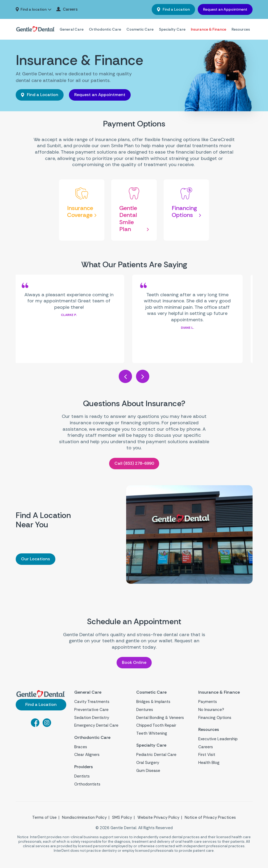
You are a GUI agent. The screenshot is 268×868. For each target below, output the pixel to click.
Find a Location (176, 9)
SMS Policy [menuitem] (122, 820)
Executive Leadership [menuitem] (218, 740)
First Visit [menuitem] (207, 756)
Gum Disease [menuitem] (148, 772)
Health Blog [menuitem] (209, 764)
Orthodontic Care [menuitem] (105, 29)
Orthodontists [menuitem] (87, 786)
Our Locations (36, 559)
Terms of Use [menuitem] (44, 820)
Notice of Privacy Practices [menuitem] (210, 820)
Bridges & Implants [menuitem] (153, 702)
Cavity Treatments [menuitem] (92, 702)
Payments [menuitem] (208, 702)
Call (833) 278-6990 (134, 463)
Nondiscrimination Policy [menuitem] (84, 820)
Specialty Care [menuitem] (172, 29)
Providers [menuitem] (85, 769)
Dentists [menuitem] (82, 778)
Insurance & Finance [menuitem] (209, 29)
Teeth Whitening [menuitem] (152, 734)
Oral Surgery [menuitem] (148, 764)
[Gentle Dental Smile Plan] (134, 210)
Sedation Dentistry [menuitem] (92, 718)
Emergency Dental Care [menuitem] (96, 726)
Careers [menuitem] (70, 9)
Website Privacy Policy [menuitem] (158, 820)
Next (143, 376)
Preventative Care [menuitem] (91, 710)
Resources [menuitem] (241, 29)
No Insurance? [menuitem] (211, 710)
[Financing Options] (186, 210)
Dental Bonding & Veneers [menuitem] (160, 718)
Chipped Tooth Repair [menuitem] (156, 726)
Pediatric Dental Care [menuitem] (156, 756)
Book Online (134, 662)
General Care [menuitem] (72, 29)
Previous (125, 376)
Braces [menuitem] (81, 748)
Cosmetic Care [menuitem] (140, 29)
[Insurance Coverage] (82, 210)
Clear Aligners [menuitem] (87, 756)
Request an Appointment (225, 9)
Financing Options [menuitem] (215, 718)
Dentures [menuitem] (145, 710)
